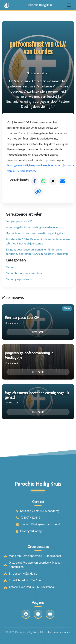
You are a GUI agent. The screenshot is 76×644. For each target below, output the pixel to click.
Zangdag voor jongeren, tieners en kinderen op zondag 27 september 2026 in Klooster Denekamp (37, 252)
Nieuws (10, 267)
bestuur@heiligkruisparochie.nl (40, 524)
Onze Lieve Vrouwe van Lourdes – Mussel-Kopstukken (35, 565)
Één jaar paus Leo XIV (19, 221)
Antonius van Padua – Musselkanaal (32, 587)
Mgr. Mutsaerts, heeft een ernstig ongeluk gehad (35, 233)
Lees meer (38, 332)
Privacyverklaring (31, 531)
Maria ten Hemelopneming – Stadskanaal (35, 556)
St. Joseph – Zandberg (23, 574)
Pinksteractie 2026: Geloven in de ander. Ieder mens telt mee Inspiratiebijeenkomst (38, 241)
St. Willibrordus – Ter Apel (25, 580)
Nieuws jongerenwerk (19, 279)
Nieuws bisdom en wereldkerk (24, 273)
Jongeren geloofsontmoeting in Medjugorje (32, 227)
